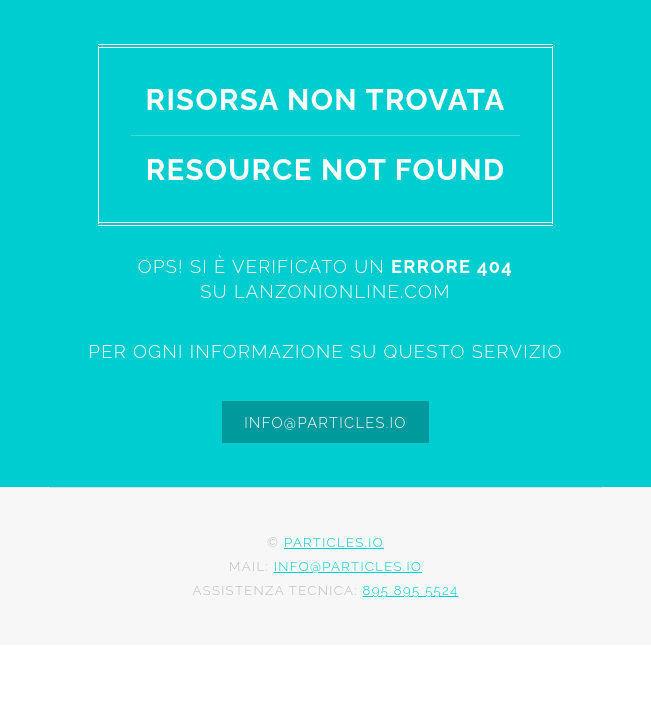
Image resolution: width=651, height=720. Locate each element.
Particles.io (334, 542)
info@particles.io (325, 422)
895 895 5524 (411, 590)
